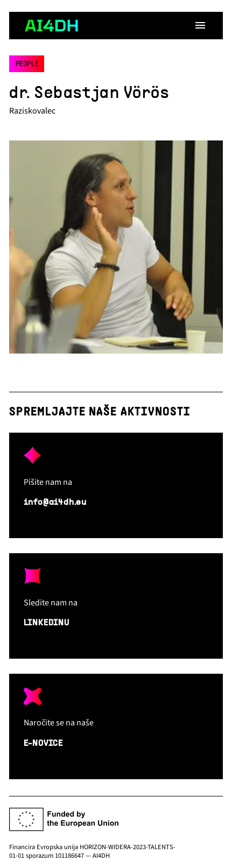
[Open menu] (200, 25)
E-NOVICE (43, 744)
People (27, 65)
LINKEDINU (47, 623)
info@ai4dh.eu (55, 503)
